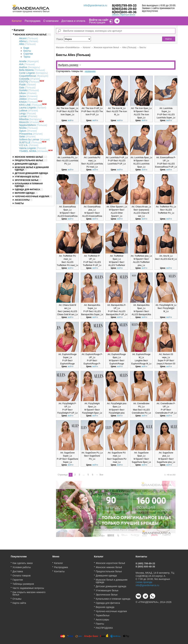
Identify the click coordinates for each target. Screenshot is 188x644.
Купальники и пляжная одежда (113, 598)
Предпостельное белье (29, 160)
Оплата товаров (22, 574)
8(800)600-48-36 (124, 12)
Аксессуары (22, 200)
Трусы (27, 57)
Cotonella (29, 79)
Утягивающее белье (27, 177)
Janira (28, 96)
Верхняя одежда (25, 193)
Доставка (18, 570)
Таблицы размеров (23, 583)
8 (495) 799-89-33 (145, 562)
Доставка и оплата (73, 21)
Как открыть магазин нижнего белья (29, 592)
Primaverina (31, 134)
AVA (27, 64)
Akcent (28, 38)
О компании (51, 21)
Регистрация (97, 22)
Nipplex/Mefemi (33, 125)
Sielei (27, 137)
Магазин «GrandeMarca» (68, 47)
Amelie (29, 61)
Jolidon (28, 99)
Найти (168, 39)
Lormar (28, 116)
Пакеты (19, 203)
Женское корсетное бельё (31, 35)
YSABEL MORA (34, 151)
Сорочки (28, 54)
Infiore (28, 93)
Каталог (17, 21)
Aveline (29, 67)
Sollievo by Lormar (34, 139)
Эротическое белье (27, 180)
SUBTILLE (30, 142)
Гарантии (18, 579)
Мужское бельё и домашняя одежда (112, 580)
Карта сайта (19, 602)
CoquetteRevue (34, 76)
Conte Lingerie (33, 73)
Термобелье (103, 614)
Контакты (59, 570)
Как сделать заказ (23, 562)
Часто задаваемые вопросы (28, 587)
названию (90, 71)
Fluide (27, 85)
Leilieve (28, 111)
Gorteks (29, 90)
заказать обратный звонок (124, 15)
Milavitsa (30, 119)
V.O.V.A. (29, 145)
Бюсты (27, 51)
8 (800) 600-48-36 (145, 565)
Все (101, 475)
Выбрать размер (68, 65)
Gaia (27, 87)
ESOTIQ (29, 82)
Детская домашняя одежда (31, 173)
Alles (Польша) (129, 47)
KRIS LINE (31, 105)
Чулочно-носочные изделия (32, 196)
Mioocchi (29, 122)
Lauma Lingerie (33, 108)
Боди (26, 48)
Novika (28, 128)
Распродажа (33, 21)
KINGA (28, 102)
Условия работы (22, 566)
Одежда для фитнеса (27, 190)
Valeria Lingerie (33, 148)
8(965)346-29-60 (124, 9)
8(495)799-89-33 (124, 5)
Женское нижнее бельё (29, 157)
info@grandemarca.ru (95, 5)
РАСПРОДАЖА (104, 627)
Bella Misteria (32, 70)
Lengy (27, 113)
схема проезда (144, 581)
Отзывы (17, 598)
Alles (27, 44)
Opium (28, 131)
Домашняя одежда (26, 164)
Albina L (29, 41)
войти (71, 120)
